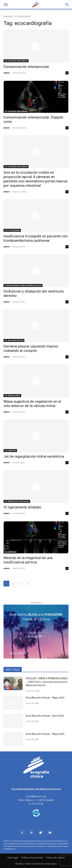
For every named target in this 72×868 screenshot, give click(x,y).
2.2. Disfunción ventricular (17, 501)
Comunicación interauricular (26, 67)
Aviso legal (13, 858)
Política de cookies (56, 858)
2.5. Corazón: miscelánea (16, 61)
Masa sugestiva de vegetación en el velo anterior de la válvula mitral (32, 404)
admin (7, 73)
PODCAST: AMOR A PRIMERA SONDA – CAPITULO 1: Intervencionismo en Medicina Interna (47, 682)
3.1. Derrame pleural (14, 340)
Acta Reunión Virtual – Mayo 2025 (45, 697)
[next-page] (28, 584)
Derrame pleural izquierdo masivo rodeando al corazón (31, 348)
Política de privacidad (32, 858)
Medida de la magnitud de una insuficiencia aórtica (28, 560)
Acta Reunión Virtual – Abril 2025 (45, 716)
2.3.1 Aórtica (10, 450)
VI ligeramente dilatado (22, 507)
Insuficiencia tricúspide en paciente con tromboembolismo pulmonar (36, 238)
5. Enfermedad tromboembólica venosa (23, 285)
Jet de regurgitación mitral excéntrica (34, 456)
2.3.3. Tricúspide (12, 230)
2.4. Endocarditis (12, 395)
